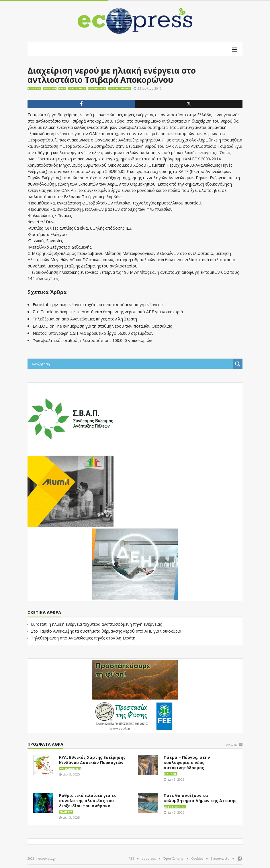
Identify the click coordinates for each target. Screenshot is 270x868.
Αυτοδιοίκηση (70, 769)
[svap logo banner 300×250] (71, 418)
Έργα (62, 88)
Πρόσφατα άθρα (45, 744)
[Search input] (132, 364)
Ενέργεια (50, 88)
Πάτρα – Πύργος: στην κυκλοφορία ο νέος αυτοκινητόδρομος (187, 762)
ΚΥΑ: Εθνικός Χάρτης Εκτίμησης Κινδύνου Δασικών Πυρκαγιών (92, 760)
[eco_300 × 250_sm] (71, 491)
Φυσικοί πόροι (119, 88)
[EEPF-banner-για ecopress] (135, 695)
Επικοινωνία (220, 858)
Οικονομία (77, 88)
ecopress (149, 858)
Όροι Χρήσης (173, 858)
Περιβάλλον (97, 88)
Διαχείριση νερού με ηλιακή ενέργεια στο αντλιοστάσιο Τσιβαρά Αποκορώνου (112, 75)
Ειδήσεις (34, 88)
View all (232, 745)
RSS (131, 858)
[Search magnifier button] (238, 364)
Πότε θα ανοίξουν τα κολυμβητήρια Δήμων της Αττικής (200, 798)
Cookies (197, 858)
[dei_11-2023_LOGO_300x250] (135, 564)
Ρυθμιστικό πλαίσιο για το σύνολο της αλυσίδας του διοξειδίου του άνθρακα (88, 801)
